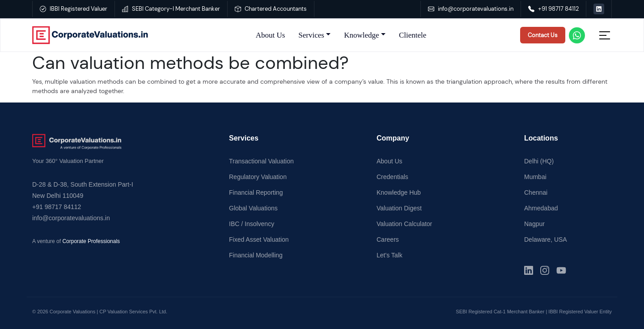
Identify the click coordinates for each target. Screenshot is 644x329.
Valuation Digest (399, 208)
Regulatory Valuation (258, 177)
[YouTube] (561, 270)
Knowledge (361, 35)
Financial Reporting (256, 192)
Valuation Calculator (404, 224)
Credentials (392, 177)
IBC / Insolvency (252, 224)
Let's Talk (390, 255)
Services (311, 35)
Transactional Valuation (261, 161)
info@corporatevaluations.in (471, 9)
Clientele (413, 35)
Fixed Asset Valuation (259, 239)
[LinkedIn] (529, 270)
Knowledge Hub (399, 192)
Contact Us (543, 35)
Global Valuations (253, 208)
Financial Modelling (256, 255)
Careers (388, 239)
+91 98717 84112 (553, 9)
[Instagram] (545, 270)
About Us (271, 35)
